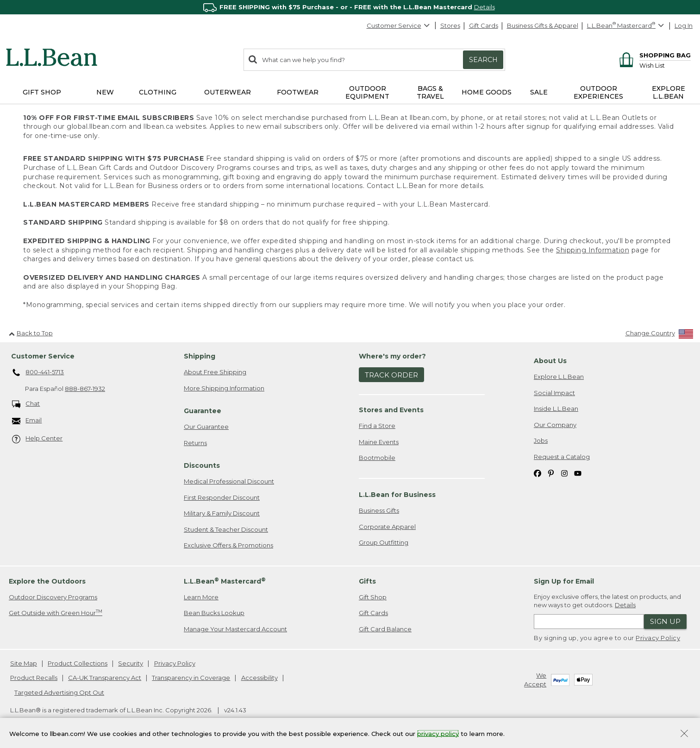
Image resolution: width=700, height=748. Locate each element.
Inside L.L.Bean (556, 409)
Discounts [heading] (202, 465)
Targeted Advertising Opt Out (59, 692)
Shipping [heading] (200, 356)
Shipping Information (593, 250)
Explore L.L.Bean (559, 377)
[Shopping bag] (653, 55)
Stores (450, 25)
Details (484, 7)
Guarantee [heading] (203, 411)
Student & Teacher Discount (226, 529)
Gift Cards (484, 25)
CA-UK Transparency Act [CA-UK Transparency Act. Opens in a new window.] (105, 678)
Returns (195, 443)
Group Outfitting (384, 542)
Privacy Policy (658, 638)
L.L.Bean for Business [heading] (397, 495)
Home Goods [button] (487, 92)
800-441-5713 (38, 373)
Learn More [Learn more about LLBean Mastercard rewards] (201, 597)
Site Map (24, 663)
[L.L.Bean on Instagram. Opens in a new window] (564, 473)
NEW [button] (105, 92)
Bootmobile (377, 458)
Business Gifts (379, 510)
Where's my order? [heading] (392, 356)
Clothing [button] (158, 92)
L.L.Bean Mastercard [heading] (225, 581)
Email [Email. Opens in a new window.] (27, 421)
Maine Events (379, 442)
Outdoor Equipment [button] (367, 92)
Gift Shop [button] (42, 92)
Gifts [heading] (367, 581)
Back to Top (31, 333)
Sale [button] (539, 92)
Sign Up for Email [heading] (564, 581)
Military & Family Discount (222, 513)
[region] (350, 7)
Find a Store (377, 426)
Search (483, 60)
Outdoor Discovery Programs (53, 597)
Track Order (391, 375)
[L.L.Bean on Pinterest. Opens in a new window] (551, 473)
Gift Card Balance (385, 629)
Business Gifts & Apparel (543, 25)
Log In (684, 25)
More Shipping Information (224, 388)
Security (131, 663)
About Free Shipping (215, 372)
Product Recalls (34, 678)
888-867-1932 (85, 389)
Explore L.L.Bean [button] (669, 92)
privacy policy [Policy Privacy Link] (438, 733)
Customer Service (399, 25)
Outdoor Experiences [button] (598, 92)
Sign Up (665, 621)
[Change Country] (659, 335)
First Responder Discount (222, 497)
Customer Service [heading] (43, 356)
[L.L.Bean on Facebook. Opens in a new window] (537, 473)
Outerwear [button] (228, 92)
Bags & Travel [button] (430, 92)
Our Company (555, 425)
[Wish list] (665, 65)
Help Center (37, 439)
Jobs (541, 440)
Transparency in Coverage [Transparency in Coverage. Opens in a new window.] (191, 678)
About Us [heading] (550, 361)
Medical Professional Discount (229, 481)
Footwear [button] (298, 92)
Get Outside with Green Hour (56, 613)
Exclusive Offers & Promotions (228, 545)
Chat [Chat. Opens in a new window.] (26, 404)
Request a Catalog (562, 457)
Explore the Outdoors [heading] (47, 581)
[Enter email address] (589, 622)
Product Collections (78, 663)
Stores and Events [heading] (391, 410)
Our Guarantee (206, 427)
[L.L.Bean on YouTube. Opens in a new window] (578, 473)
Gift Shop (373, 597)
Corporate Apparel (387, 527)
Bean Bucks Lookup (214, 613)
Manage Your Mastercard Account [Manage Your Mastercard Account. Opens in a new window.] (235, 629)
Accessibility (259, 678)
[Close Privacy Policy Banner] (684, 734)
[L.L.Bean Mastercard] (627, 26)
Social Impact (554, 393)
